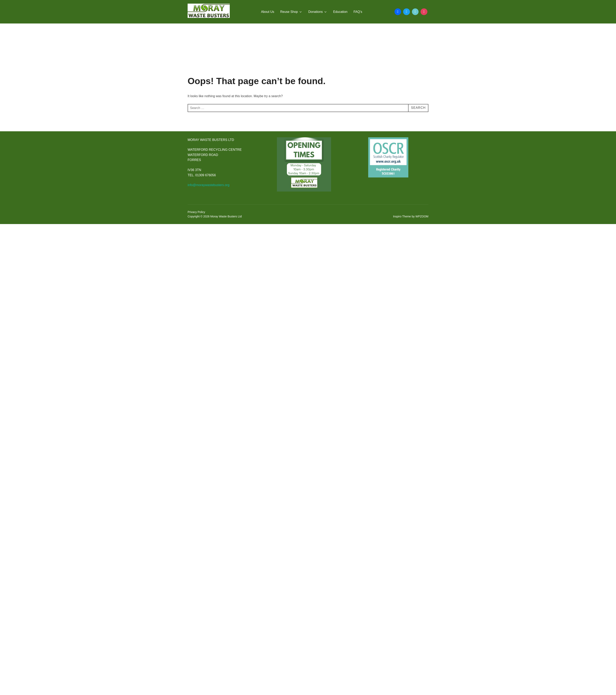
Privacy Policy (196, 212)
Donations (318, 12)
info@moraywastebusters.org (208, 185)
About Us (268, 12)
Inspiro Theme (402, 216)
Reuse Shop (291, 12)
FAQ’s (358, 12)
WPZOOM (422, 216)
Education (340, 12)
